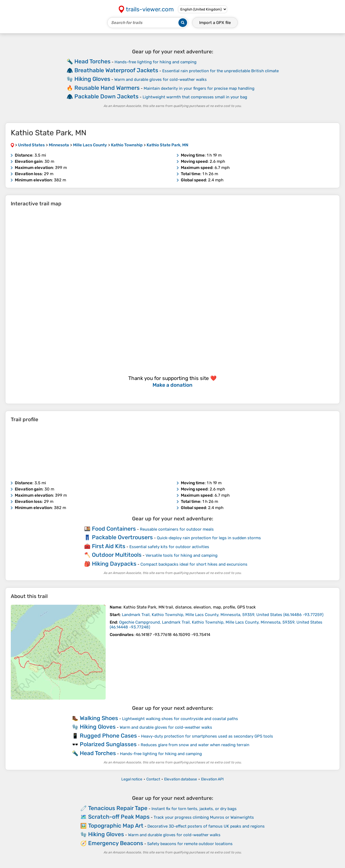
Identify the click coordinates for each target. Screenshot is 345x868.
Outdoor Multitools (117, 555)
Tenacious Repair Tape (118, 808)
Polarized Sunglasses (108, 744)
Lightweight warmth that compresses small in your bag (195, 97)
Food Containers (114, 529)
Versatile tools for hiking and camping (182, 555)
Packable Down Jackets (106, 96)
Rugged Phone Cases (108, 736)
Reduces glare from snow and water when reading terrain (195, 745)
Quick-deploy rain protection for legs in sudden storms (209, 538)
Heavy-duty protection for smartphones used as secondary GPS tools (207, 736)
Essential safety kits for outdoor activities (169, 547)
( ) (223, 615)
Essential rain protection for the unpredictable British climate (220, 71)
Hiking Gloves (92, 79)
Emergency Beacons (116, 843)
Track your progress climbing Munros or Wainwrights (204, 817)
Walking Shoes (99, 718)
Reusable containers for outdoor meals (177, 529)
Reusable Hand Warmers (107, 88)
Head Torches (92, 61)
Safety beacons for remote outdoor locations (190, 844)
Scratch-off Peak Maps (119, 817)
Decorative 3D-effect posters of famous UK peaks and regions (206, 826)
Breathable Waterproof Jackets (116, 70)
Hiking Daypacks (114, 564)
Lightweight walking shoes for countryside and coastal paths (180, 719)
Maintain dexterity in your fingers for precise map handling (199, 88)
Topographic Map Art (116, 826)
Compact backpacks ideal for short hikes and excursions (194, 564)
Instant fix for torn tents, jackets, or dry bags (194, 809)
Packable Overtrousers (122, 537)
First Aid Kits (109, 546)
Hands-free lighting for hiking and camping (156, 62)
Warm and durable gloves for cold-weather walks (161, 79)
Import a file (215, 23)
